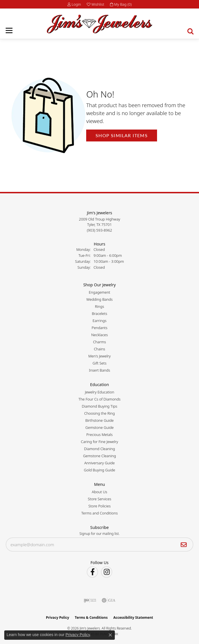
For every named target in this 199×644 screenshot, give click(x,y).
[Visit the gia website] (109, 600)
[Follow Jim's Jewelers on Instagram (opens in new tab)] (107, 572)
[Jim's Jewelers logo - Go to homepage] (99, 24)
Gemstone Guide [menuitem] (99, 427)
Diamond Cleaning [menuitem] (100, 449)
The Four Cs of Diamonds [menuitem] (99, 399)
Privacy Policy (58, 617)
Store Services (100, 499)
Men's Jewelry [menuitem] (100, 356)
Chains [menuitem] (99, 349)
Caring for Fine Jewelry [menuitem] (99, 442)
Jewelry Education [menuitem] (99, 392)
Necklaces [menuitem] (100, 335)
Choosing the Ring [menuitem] (99, 413)
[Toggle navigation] (9, 30)
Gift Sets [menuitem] (99, 363)
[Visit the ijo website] (90, 600)
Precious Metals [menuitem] (100, 435)
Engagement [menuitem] (99, 292)
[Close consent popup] (110, 635)
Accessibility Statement (133, 617)
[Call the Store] (100, 230)
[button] (74, 4)
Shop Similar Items (122, 135)
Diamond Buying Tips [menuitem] (99, 406)
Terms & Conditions (91, 617)
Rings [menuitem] (99, 306)
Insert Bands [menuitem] (100, 370)
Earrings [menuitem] (99, 321)
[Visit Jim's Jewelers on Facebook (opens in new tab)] (92, 572)
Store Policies (99, 506)
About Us (99, 492)
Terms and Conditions (99, 513)
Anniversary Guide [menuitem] (99, 463)
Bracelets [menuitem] (99, 313)
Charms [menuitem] (99, 342)
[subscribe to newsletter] (184, 545)
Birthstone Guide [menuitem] (99, 420)
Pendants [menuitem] (99, 328)
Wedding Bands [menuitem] (100, 299)
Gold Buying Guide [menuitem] (99, 470)
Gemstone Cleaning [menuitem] (99, 456)
